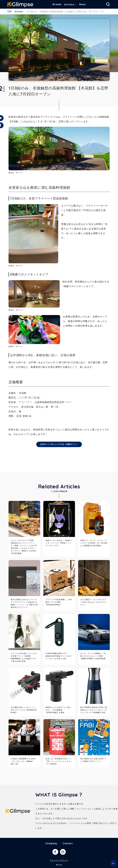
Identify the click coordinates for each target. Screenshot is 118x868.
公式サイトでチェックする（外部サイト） (59, 444)
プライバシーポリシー (59, 861)
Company (51, 843)
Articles (69, 4)
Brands (57, 4)
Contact (68, 843)
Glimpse (20, 5)
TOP (9, 12)
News (82, 4)
